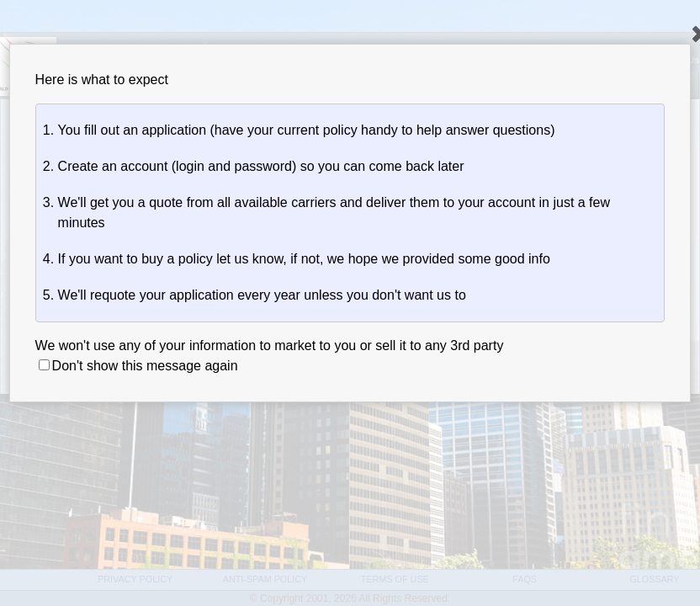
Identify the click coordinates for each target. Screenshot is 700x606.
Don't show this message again (138, 366)
